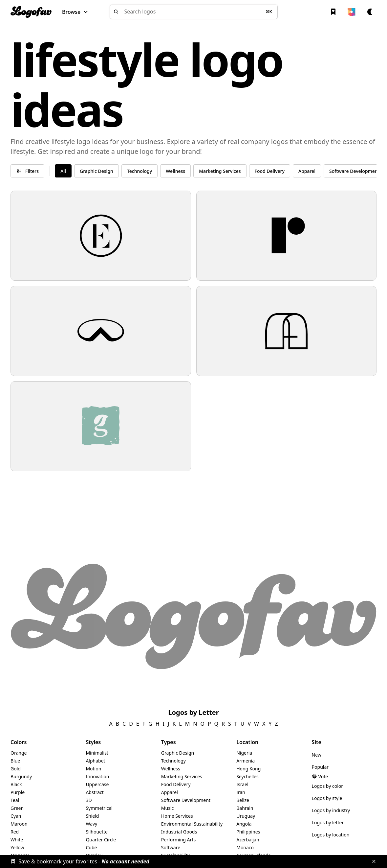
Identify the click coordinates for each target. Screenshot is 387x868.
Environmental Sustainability (192, 824)
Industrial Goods (179, 832)
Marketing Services (182, 776)
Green (17, 808)
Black (16, 784)
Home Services (177, 816)
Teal (15, 800)
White (17, 840)
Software (171, 847)
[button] (75, 12)
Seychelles (247, 776)
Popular (320, 767)
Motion (93, 769)
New (317, 755)
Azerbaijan (248, 840)
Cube (91, 847)
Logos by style (327, 798)
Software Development (186, 800)
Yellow (17, 847)
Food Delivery (176, 784)
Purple (18, 792)
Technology (173, 761)
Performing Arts (178, 840)
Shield (92, 816)
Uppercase (97, 784)
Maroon (19, 824)
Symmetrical (99, 808)
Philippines (248, 832)
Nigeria (244, 753)
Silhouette (97, 832)
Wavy (91, 824)
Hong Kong (248, 769)
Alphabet (95, 761)
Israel (242, 784)
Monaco (245, 847)
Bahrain (245, 808)
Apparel (170, 792)
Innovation (97, 776)
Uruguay (246, 816)
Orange (19, 753)
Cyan (16, 816)
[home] (31, 12)
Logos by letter (328, 822)
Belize (243, 800)
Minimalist (97, 753)
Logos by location (331, 835)
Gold (16, 769)
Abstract (95, 792)
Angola (244, 824)
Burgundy (21, 776)
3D (89, 800)
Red (15, 832)
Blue (15, 761)
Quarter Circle (101, 840)
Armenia (246, 761)
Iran (241, 792)
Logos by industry (331, 810)
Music (167, 808)
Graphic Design (178, 753)
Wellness (171, 769)
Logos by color (327, 786)
